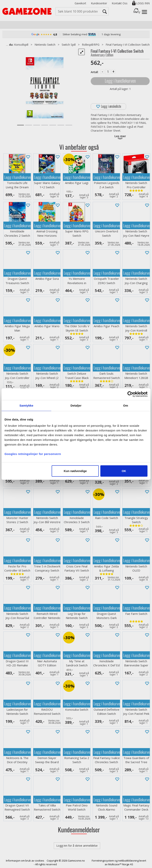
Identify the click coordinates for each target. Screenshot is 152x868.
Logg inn (143, 3)
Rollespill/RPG (91, 45)
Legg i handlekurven (120, 81)
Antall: (95, 72)
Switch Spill (69, 45)
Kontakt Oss (120, 3)
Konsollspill (21, 45)
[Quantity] (108, 72)
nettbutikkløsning (128, 861)
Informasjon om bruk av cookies (25, 861)
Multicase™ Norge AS (121, 864)
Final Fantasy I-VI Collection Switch (128, 45)
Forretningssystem (103, 861)
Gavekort (80, 3)
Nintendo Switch (45, 45)
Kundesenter (99, 3)
